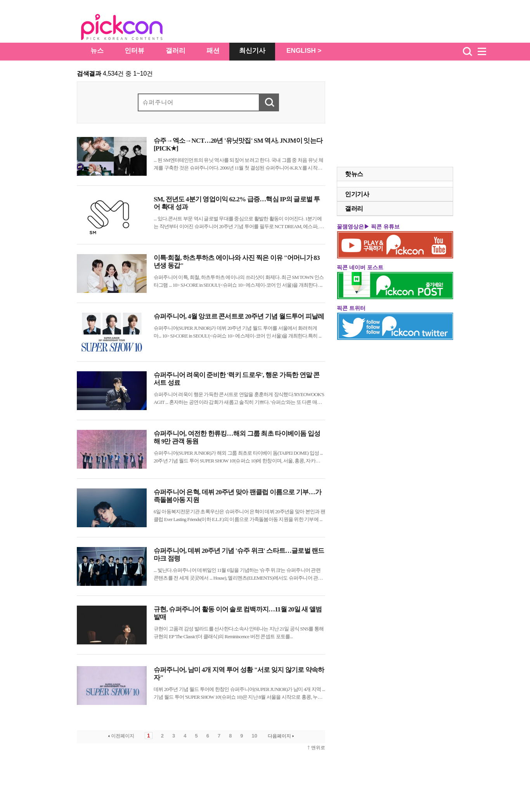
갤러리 (176, 51)
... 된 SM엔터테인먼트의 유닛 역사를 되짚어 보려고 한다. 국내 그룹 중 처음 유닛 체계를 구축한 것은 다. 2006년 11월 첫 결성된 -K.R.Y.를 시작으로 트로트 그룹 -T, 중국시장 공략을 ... (238, 164)
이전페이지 (120, 736)
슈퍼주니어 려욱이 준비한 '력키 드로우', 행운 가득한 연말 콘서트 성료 (237, 379)
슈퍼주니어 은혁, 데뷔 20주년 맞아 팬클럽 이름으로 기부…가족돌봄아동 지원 (237, 496)
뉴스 (97, 51)
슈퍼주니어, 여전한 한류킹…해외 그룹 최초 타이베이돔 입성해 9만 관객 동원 (237, 437)
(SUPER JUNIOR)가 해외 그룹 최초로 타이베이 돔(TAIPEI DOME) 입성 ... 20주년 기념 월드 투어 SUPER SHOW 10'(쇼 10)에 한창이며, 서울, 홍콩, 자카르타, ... (238, 457)
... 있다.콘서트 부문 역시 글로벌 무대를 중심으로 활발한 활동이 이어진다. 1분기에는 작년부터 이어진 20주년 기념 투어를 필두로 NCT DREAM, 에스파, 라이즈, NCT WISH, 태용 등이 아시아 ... (239, 223)
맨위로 (318, 748)
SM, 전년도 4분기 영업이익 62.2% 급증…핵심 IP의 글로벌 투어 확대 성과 (237, 203)
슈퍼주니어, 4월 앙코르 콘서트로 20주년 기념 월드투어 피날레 (239, 316)
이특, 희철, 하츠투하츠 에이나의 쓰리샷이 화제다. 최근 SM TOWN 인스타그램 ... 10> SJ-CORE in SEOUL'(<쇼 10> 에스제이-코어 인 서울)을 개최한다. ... (239, 281)
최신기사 (252, 51)
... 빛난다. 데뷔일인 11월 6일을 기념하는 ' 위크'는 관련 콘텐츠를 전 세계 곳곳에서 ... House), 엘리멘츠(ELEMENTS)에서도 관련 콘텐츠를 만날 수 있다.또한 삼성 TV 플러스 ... (238, 575)
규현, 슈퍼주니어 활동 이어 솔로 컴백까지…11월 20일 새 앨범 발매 (238, 613)
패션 (213, 51)
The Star (133, 28)
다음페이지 (281, 736)
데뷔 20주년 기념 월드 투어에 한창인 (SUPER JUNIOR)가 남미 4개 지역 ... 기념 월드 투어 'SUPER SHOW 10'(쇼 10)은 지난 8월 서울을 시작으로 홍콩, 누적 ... (239, 694)
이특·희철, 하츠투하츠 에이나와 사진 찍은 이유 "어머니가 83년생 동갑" (237, 262)
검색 (468, 52)
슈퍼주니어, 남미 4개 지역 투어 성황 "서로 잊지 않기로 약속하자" (239, 674)
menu (485, 52)
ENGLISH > (304, 51)
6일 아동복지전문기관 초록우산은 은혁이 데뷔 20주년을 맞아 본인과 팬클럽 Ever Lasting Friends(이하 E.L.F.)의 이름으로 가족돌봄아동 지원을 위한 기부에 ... (239, 515)
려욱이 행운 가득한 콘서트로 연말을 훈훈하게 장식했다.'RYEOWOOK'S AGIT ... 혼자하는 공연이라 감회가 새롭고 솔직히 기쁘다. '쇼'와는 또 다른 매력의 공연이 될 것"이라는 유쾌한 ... (239, 399)
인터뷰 (134, 51)
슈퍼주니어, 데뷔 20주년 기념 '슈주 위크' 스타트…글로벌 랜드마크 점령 (239, 555)
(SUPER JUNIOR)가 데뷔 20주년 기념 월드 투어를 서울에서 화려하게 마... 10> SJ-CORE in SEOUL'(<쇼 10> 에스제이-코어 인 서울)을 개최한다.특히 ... (237, 332)
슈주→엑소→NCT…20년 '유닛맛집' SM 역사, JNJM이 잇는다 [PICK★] (238, 145)
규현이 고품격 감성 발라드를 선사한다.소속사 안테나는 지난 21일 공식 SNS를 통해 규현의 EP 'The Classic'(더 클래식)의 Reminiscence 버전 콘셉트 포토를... (239, 633)
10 (255, 736)
